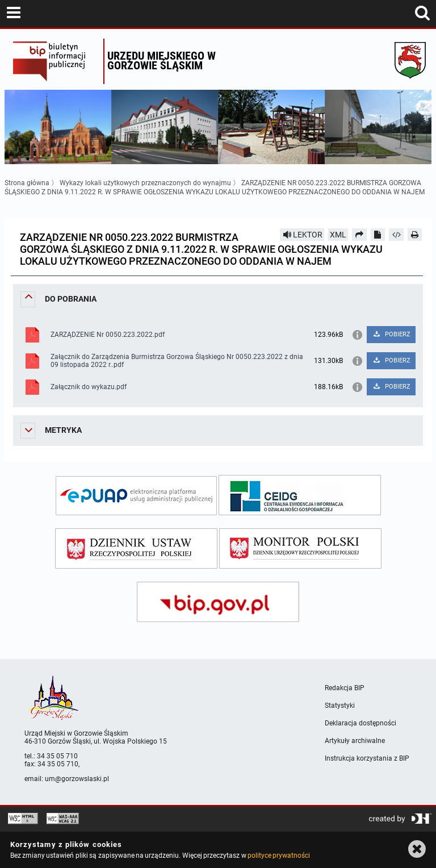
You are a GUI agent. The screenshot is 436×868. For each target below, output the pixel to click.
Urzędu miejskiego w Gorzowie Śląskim (162, 60)
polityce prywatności (279, 856)
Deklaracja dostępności (360, 723)
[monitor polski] (300, 548)
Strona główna (27, 183)
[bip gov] (218, 602)
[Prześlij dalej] (359, 235)
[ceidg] (300, 495)
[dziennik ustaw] (136, 548)
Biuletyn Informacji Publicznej (55, 61)
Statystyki (340, 706)
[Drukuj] (415, 235)
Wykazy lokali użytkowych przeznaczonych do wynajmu (145, 183)
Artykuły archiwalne (355, 741)
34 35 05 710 (57, 756)
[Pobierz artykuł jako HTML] (396, 235)
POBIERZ (391, 334)
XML (338, 235)
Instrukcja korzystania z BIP (367, 758)
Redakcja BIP (345, 688)
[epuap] (136, 496)
